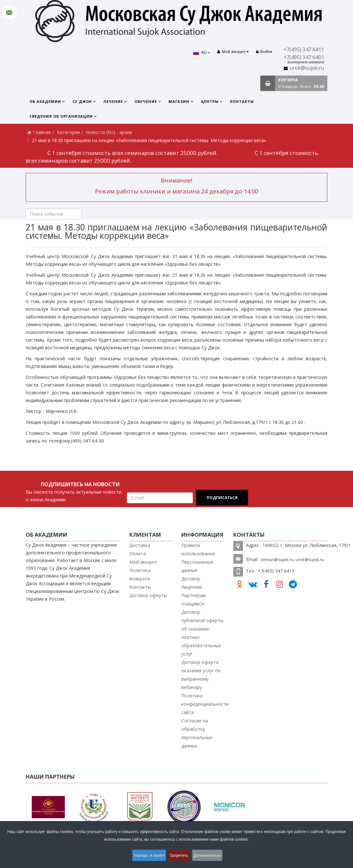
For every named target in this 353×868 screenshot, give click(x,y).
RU (198, 53)
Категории (68, 132)
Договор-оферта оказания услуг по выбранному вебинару (201, 675)
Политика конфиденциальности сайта (205, 704)
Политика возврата (140, 574)
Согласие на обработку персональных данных (197, 733)
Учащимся (193, 604)
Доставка (140, 545)
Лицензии (192, 587)
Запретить (180, 856)
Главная (42, 132)
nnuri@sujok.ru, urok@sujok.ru (294, 559)
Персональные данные (197, 566)
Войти (264, 52)
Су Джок (82, 101)
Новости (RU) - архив (109, 132)
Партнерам (194, 595)
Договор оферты (148, 595)
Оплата (138, 554)
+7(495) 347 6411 (304, 50)
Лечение (113, 101)
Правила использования (198, 549)
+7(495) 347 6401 (304, 57)
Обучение (146, 101)
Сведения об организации (61, 116)
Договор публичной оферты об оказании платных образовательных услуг (202, 633)
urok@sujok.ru (307, 68)
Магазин (179, 101)
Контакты (242, 101)
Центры (210, 101)
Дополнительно (212, 856)
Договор (191, 579)
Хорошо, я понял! (146, 856)
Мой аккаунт (143, 562)
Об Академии (45, 101)
